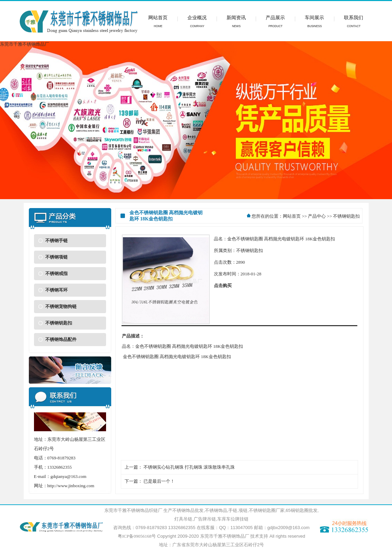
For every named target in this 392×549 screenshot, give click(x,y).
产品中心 (317, 216)
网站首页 (292, 216)
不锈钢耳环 (56, 290)
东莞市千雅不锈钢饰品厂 (225, 536)
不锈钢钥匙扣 (59, 323)
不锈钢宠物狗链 (61, 306)
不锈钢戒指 (56, 273)
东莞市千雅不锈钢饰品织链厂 (133, 510)
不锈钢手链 (56, 241)
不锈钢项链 (56, 257)
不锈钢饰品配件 (61, 339)
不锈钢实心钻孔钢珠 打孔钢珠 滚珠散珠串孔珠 (189, 467)
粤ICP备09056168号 (137, 536)
